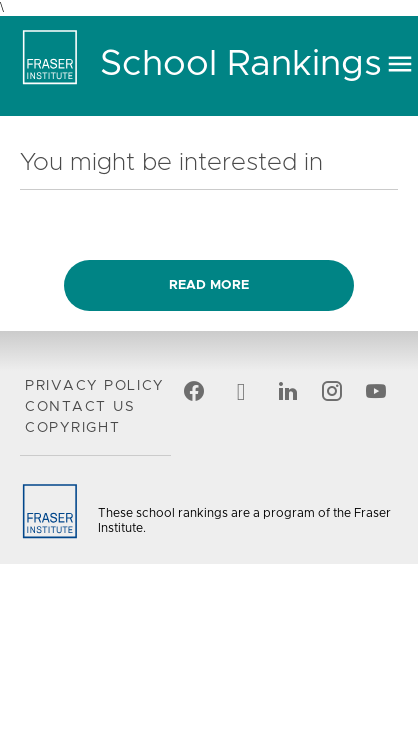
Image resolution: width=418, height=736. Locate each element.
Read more (209, 285)
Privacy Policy (94, 386)
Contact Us (80, 407)
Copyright (73, 428)
